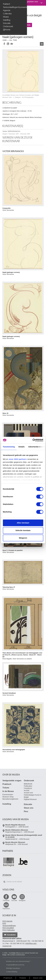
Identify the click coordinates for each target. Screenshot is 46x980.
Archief (27, 790)
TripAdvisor (6, 909)
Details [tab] (22, 447)
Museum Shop (8, 797)
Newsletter (11, 935)
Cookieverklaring (12, 972)
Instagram (22, 900)
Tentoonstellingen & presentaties (14, 7)
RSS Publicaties (9, 930)
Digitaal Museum (30, 799)
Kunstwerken (42, 44)
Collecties (7, 14)
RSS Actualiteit (8, 928)
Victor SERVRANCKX (16, 132)
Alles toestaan (23, 523)
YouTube (14, 900)
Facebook (6, 900)
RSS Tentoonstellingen (9, 924)
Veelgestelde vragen (12, 781)
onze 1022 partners (18, 459)
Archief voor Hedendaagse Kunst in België (33, 795)
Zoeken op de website (4, 882)
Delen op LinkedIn (8, 44)
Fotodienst (28, 788)
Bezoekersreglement (10, 799)
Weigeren (23, 538)
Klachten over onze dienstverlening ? (18, 961)
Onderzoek (8, 26)
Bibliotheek (28, 784)
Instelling (7, 20)
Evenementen (8, 795)
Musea (6, 17)
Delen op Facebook (4, 44)
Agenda (7, 10)
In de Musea (8, 791)
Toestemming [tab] (9, 447)
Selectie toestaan (23, 530)
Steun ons (29, 808)
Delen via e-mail (12, 44)
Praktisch (7, 4)
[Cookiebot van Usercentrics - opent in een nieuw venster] (33, 440)
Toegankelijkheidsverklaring (15, 965)
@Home (7, 30)
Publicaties (28, 786)
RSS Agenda (7, 921)
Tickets (6, 788)
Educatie (7, 23)
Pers (26, 811)
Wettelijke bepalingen (13, 968)
